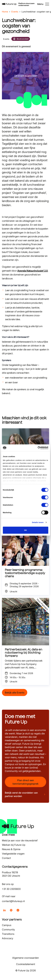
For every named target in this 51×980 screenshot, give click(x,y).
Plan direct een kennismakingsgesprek (26, 782)
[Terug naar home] (9, 4)
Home (5, 12)
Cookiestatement (26, 964)
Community (8, 930)
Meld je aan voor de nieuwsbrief (20, 841)
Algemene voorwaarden (26, 958)
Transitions (8, 934)
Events (15, 12)
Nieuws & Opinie (11, 849)
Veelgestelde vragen (13, 854)
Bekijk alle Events (15, 693)
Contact (6, 858)
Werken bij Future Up (14, 845)
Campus (7, 925)
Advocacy (8, 938)
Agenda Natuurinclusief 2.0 (33, 271)
